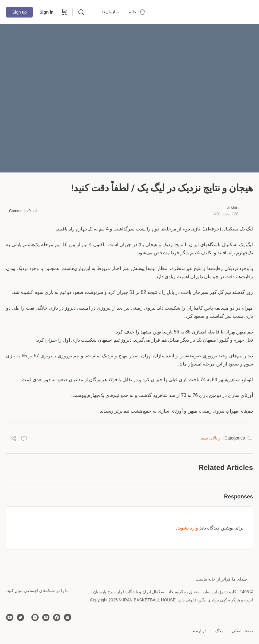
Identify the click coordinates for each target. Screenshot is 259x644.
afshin (233, 208)
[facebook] (57, 617)
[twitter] (21, 617)
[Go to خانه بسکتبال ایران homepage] (208, 11)
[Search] (81, 12)
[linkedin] (35, 617)
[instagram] (46, 617)
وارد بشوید (188, 528)
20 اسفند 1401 (225, 214)
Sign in (47, 12)
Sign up (19, 12)
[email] (68, 617)
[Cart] (64, 12)
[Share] (13, 439)
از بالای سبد (212, 438)
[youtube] (10, 617)
